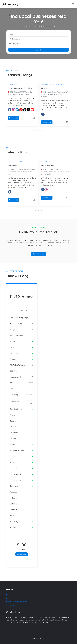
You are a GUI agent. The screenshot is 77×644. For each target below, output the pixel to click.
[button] (34, 131)
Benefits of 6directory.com (17, 602)
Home (9, 595)
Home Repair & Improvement (54, 84)
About (9, 598)
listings (10, 84)
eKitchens (46, 88)
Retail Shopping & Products (53, 162)
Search (39, 50)
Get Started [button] (38, 254)
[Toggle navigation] (73, 4)
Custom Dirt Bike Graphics (20, 88)
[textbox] (38, 39)
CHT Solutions (47, 166)
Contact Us (11, 605)
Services (15, 84)
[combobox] (39, 39)
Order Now (22, 554)
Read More (14, 118)
